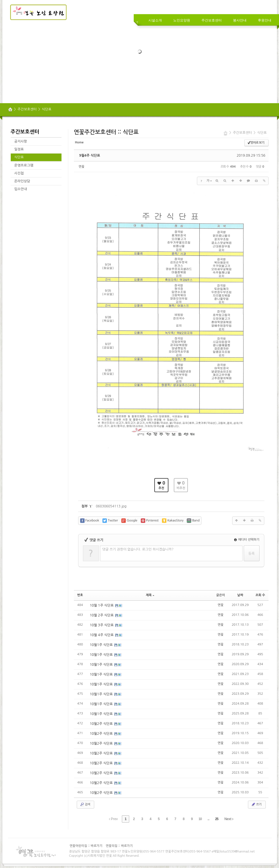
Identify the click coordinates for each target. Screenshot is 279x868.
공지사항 (21, 141)
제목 (150, 595)
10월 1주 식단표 (102, 605)
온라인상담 (22, 181)
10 (200, 819)
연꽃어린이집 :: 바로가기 (86, 846)
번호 (80, 595)
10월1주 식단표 (102, 645)
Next (229, 819)
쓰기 (256, 804)
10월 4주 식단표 (102, 635)
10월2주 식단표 (102, 724)
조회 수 (260, 595)
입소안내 (21, 189)
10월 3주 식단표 (102, 625)
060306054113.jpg (111, 506)
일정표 (19, 149)
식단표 (47, 109)
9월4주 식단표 (90, 156)
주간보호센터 (27, 109)
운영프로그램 (24, 165)
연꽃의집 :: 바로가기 (119, 846)
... (208, 819)
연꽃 (82, 167)
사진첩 (19, 173)
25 (217, 819)
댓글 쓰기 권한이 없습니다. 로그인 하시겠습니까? (138, 549)
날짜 (240, 595)
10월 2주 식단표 (102, 615)
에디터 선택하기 (247, 540)
